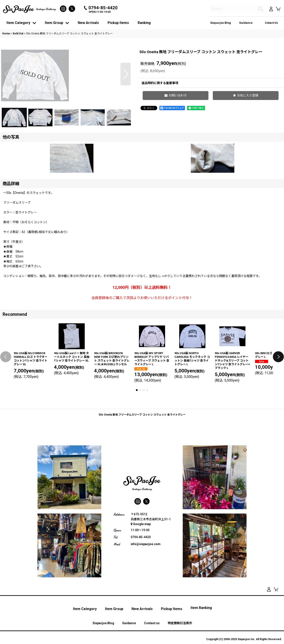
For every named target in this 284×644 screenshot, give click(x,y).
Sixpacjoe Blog (221, 23)
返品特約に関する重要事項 (160, 83)
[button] (7, 107)
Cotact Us (271, 23)
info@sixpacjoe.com (146, 602)
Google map (141, 582)
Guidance (246, 23)
